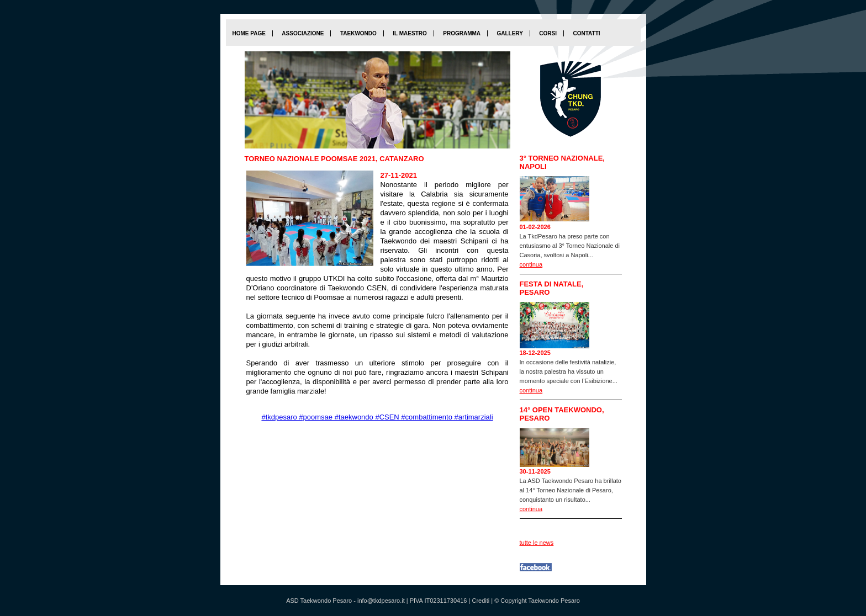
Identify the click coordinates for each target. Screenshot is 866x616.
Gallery (509, 33)
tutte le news (537, 543)
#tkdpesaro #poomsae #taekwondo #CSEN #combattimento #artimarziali (377, 417)
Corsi (548, 33)
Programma (462, 33)
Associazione (303, 33)
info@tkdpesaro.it (381, 601)
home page (249, 33)
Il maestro (410, 33)
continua (531, 264)
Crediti (480, 601)
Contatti (586, 33)
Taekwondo (358, 33)
